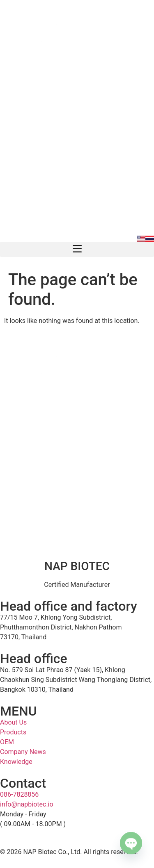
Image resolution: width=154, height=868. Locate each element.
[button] (77, 249)
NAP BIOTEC (77, 566)
